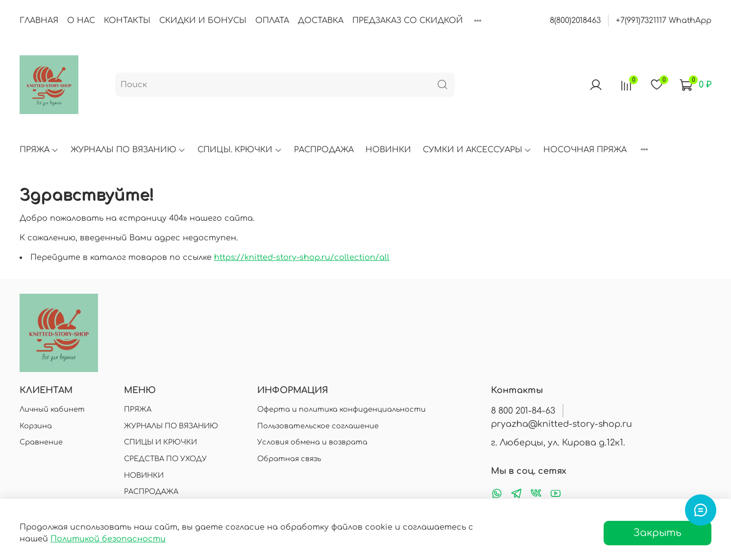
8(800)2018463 (575, 21)
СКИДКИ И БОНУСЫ (203, 21)
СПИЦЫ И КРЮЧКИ (160, 442)
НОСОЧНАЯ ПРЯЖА (585, 150)
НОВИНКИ (388, 150)
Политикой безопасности (108, 539)
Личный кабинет (52, 409)
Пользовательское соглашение (318, 426)
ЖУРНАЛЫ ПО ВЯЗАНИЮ (128, 150)
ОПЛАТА (272, 21)
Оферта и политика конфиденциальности (341, 409)
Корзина (36, 426)
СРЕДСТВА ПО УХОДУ (165, 459)
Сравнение (41, 442)
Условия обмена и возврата (312, 442)
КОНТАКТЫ (127, 21)
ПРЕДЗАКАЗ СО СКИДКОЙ (408, 21)
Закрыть (658, 533)
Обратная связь (289, 459)
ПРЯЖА (39, 150)
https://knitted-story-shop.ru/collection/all (302, 257)
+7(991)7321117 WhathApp (664, 21)
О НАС (81, 21)
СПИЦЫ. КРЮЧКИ (240, 150)
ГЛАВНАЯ (39, 21)
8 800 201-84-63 (523, 411)
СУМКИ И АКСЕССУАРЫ (477, 150)
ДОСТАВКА (321, 21)
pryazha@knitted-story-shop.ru (561, 424)
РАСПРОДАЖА (324, 150)
